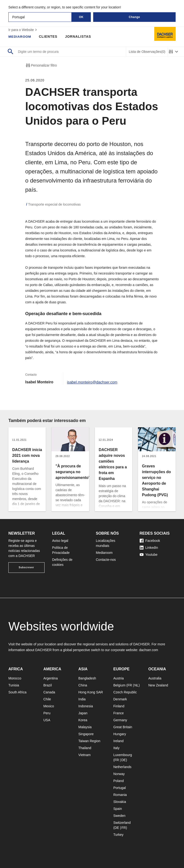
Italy (116, 748)
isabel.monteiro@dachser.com (93, 382)
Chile (47, 699)
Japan (83, 713)
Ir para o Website (23, 30)
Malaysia (85, 727)
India (82, 699)
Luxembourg (123, 755)
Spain (118, 809)
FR (130, 685)
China (83, 685)
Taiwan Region (89, 741)
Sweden (119, 816)
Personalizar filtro (41, 65)
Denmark (120, 699)
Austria (119, 678)
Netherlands (122, 767)
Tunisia (14, 685)
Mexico (49, 706)
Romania (120, 795)
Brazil (48, 685)
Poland (119, 781)
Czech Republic (125, 692)
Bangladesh (87, 678)
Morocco (15, 678)
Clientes (49, 37)
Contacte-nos (106, 560)
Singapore (86, 734)
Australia (155, 678)
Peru (47, 713)
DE (124, 760)
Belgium (119, 685)
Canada (49, 692)
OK (81, 17)
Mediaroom (20, 37)
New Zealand (158, 685)
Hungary (120, 734)
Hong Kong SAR (91, 692)
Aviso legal (60, 541)
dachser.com (148, 650)
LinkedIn (149, 548)
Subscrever (26, 567)
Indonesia (86, 706)
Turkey (118, 835)
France (119, 713)
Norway (119, 774)
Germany (120, 720)
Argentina (51, 678)
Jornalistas (79, 37)
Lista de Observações (147, 52)
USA (47, 720)
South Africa (17, 692)
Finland (119, 706)
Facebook (150, 541)
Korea (83, 720)
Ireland (118, 741)
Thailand (85, 748)
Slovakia (120, 802)
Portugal (120, 788)
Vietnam (84, 755)
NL (136, 685)
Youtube (149, 555)
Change (134, 17)
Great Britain (123, 727)
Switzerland (122, 823)
